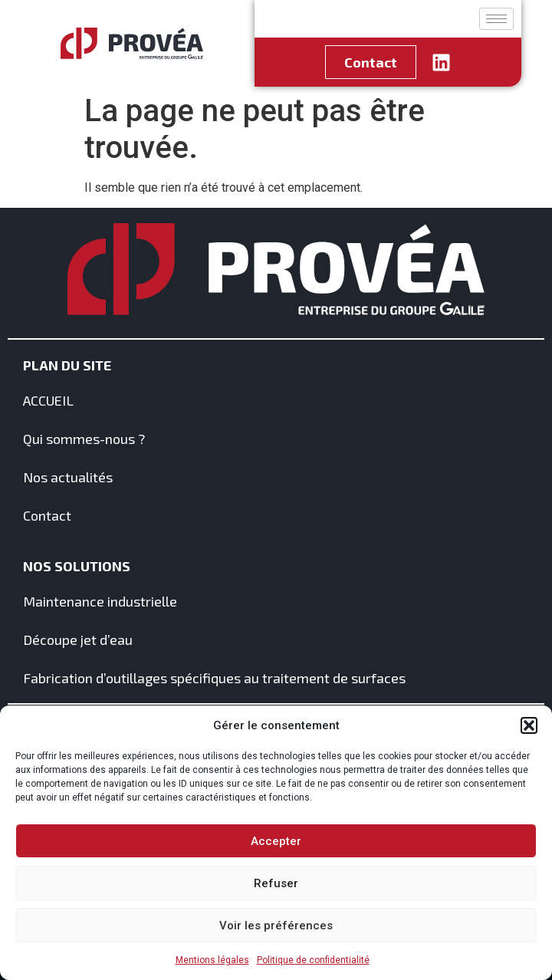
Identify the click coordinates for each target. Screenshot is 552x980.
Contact (47, 515)
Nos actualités (68, 477)
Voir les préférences (276, 926)
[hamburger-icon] (496, 19)
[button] (529, 725)
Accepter (276, 841)
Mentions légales (212, 960)
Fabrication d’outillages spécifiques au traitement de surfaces (214, 678)
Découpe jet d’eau (78, 640)
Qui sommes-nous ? (84, 439)
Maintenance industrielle (100, 601)
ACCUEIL (48, 400)
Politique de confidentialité (313, 960)
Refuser (276, 883)
